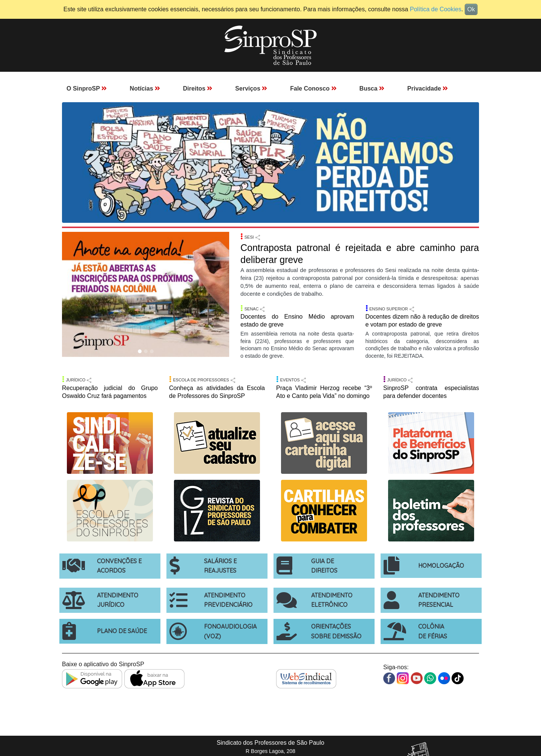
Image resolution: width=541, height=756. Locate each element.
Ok (471, 9)
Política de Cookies (436, 9)
